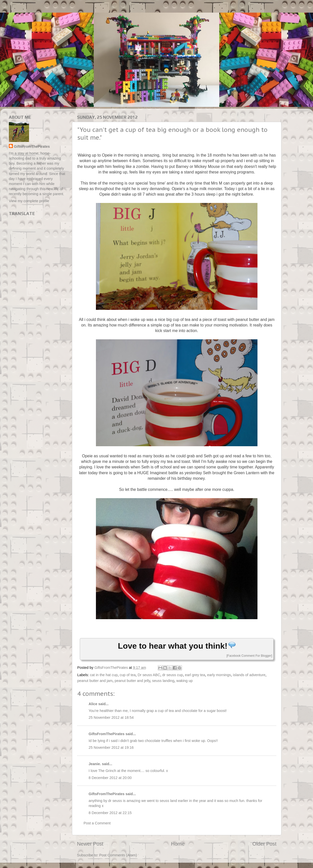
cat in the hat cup (104, 675)
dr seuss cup (173, 675)
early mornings (219, 675)
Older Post (264, 844)
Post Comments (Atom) (118, 855)
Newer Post (90, 844)
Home (178, 844)
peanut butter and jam (95, 681)
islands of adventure (249, 675)
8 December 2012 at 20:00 (110, 778)
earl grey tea (195, 675)
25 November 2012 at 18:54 (111, 717)
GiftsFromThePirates (107, 734)
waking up (185, 681)
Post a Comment (97, 823)
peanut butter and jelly (132, 681)
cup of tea (128, 675)
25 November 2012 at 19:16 (111, 747)
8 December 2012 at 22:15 (110, 813)
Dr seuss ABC (149, 675)
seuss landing (163, 681)
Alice (93, 704)
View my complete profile (29, 201)
